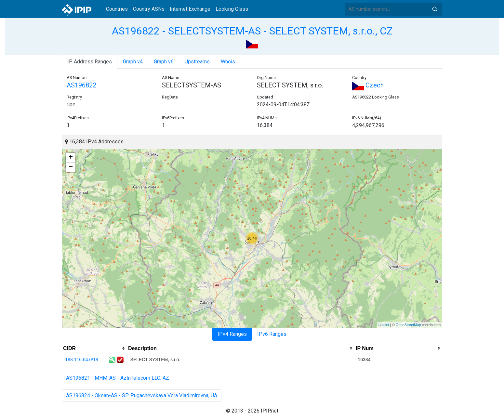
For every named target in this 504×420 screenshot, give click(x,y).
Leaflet (384, 325)
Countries (117, 9)
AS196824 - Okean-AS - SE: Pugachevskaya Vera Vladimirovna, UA (142, 395)
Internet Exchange (190, 9)
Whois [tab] (228, 62)
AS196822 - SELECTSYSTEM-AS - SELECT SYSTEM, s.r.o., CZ (252, 31)
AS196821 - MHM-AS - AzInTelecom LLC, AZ (118, 378)
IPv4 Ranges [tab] (232, 334)
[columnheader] (94, 348)
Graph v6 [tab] (164, 62)
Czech (368, 85)
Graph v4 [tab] (133, 62)
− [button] (71, 167)
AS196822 (81, 85)
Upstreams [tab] (197, 62)
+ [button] (71, 158)
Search (435, 9)
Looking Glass (232, 9)
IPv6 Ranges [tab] (272, 334)
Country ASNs (149, 9)
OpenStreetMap (408, 325)
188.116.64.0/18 (82, 360)
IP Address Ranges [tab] (90, 62)
